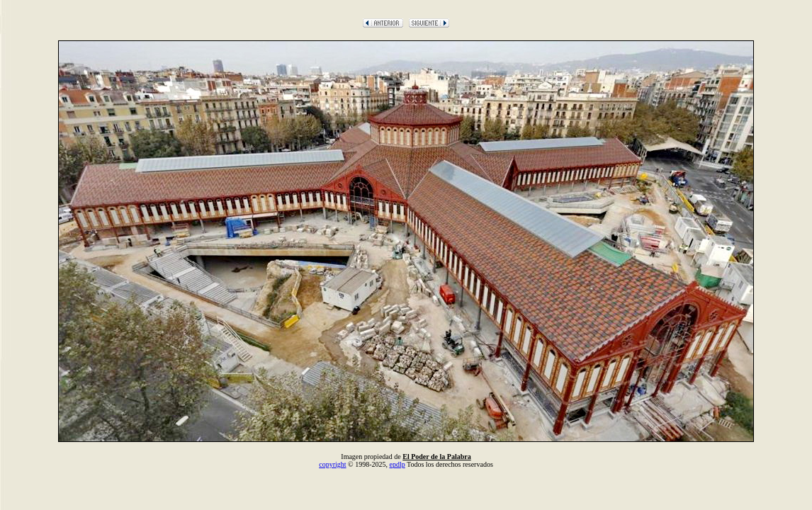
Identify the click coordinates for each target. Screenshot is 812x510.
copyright (332, 464)
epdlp (397, 464)
